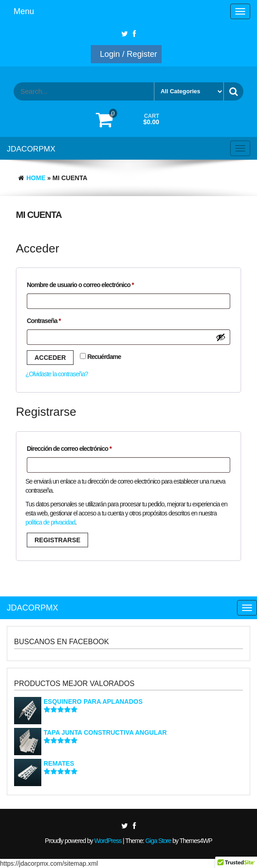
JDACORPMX (31, 149)
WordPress (108, 841)
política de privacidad (50, 522)
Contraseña (58, 319)
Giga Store (158, 841)
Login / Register (128, 54)
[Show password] (221, 337)
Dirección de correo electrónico (83, 447)
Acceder (50, 358)
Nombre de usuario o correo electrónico (94, 283)
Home (36, 178)
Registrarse (57, 540)
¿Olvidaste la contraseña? (57, 374)
